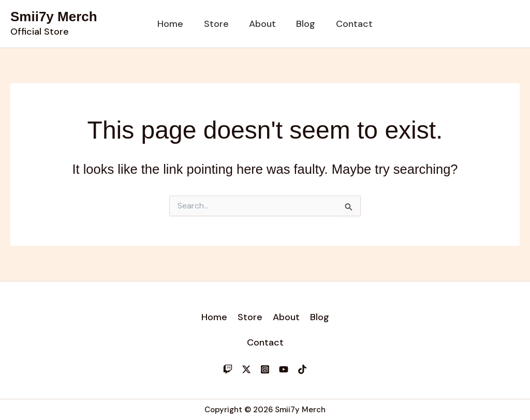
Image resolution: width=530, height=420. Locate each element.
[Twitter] (246, 369)
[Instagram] (265, 369)
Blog (304, 24)
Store (218, 24)
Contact (351, 24)
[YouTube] (284, 369)
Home (174, 24)
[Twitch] (228, 369)
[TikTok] (302, 369)
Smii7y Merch (54, 17)
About (262, 24)
